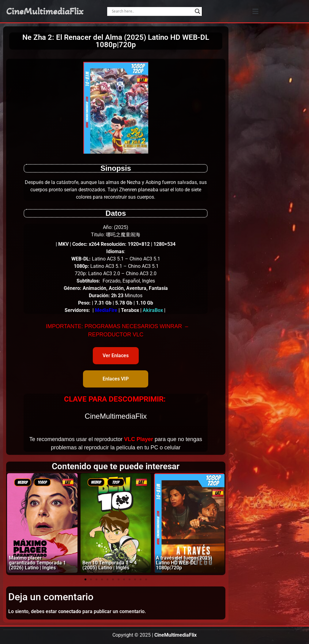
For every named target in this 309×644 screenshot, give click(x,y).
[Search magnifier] (198, 11)
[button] (256, 11)
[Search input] (152, 11)
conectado (70, 611)
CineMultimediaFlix (45, 11)
